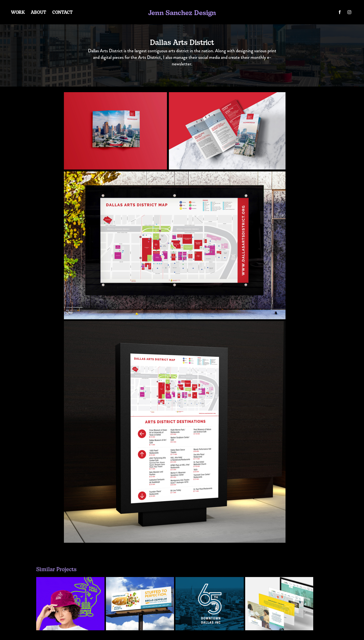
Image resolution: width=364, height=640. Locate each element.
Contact (62, 12)
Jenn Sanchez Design (182, 12)
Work (18, 12)
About (39, 12)
